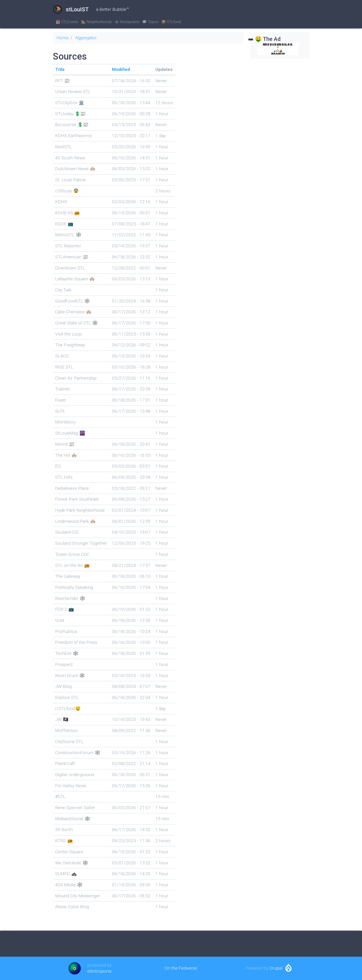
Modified (121, 69)
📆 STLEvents (67, 22)
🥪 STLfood (171, 22)
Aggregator (86, 38)
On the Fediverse (181, 968)
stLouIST (71, 9)
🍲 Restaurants (127, 22)
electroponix (99, 971)
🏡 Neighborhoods (96, 22)
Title (60, 69)
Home (63, 38)
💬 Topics (150, 22)
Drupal (276, 968)
